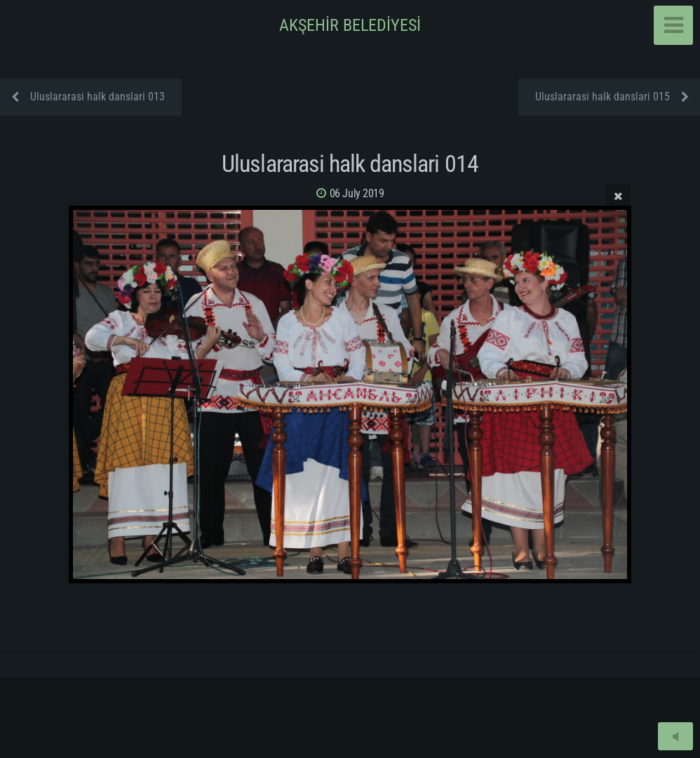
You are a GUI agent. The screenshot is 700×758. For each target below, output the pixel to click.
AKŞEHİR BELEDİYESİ (350, 25)
